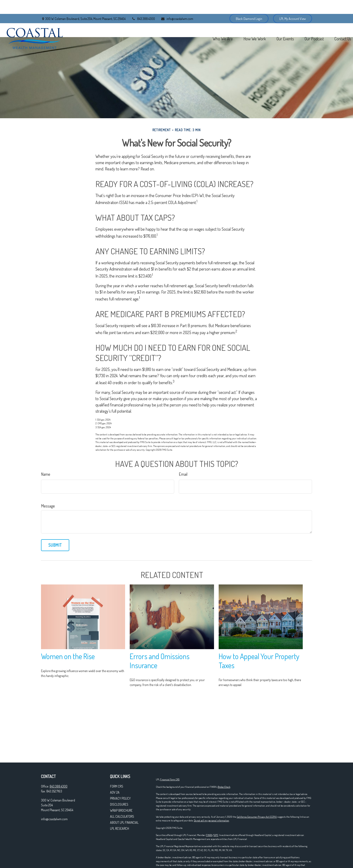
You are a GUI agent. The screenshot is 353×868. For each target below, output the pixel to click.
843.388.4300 (143, 5)
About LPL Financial (124, 822)
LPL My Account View (293, 5)
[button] (182, 24)
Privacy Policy (120, 798)
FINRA (209, 835)
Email (183, 474)
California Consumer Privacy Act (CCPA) (257, 817)
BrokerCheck (224, 787)
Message (48, 506)
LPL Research (120, 828)
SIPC (216, 835)
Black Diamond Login (249, 5)
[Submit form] (55, 545)
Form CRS (117, 786)
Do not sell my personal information (211, 820)
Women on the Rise (68, 656)
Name (46, 474)
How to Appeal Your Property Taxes (259, 661)
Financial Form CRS (170, 779)
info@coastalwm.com (177, 5)
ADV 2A (115, 792)
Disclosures (119, 804)
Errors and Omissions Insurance (160, 661)
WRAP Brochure (121, 810)
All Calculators (122, 816)
